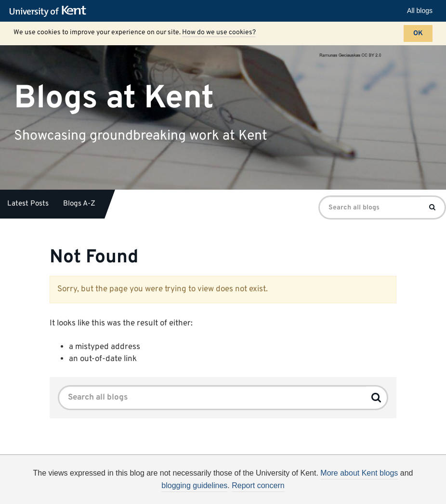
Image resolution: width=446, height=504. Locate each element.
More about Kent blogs (359, 473)
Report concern (258, 485)
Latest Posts (28, 204)
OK (418, 33)
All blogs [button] (420, 11)
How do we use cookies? (219, 32)
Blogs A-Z (79, 204)
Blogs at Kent (114, 98)
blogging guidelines (194, 485)
